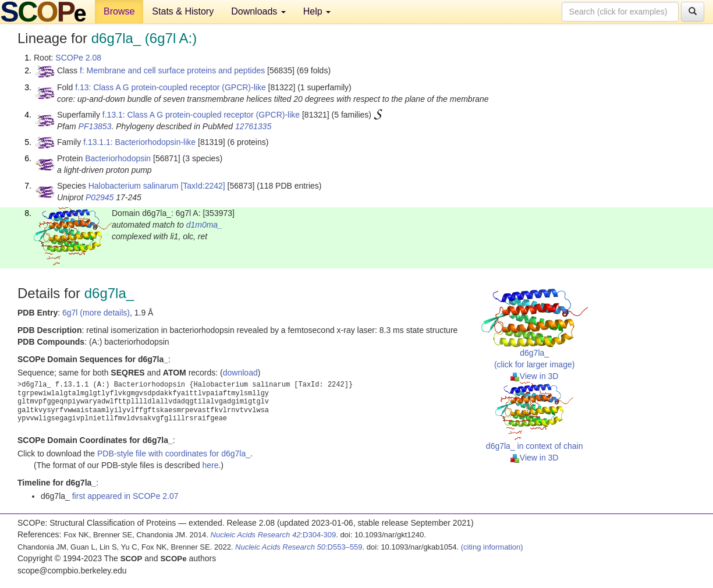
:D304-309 (274, 535)
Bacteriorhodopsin (118, 158)
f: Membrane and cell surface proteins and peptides (172, 70)
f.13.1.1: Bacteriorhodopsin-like (139, 142)
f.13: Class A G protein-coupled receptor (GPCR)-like (171, 87)
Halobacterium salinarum (134, 186)
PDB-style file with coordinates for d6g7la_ (174, 454)
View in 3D (535, 376)
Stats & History (183, 11)
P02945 (100, 197)
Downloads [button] (258, 11)
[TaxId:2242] (203, 186)
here (210, 465)
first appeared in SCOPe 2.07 (125, 496)
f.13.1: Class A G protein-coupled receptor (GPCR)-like (201, 115)
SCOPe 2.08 (78, 58)
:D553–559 (299, 547)
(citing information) (492, 547)
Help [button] (317, 11)
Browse (119, 11)
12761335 (253, 126)
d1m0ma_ (204, 225)
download (240, 373)
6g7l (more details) (96, 313)
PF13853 (95, 126)
